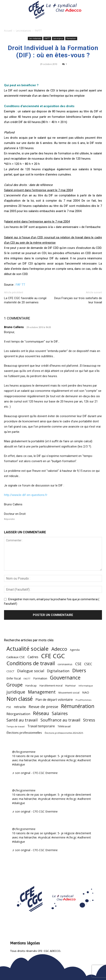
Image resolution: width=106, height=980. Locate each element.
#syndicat (44, 760)
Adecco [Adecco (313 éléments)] (59, 649)
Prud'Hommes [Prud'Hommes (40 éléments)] (83, 700)
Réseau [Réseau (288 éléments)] (41, 713)
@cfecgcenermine (24, 752)
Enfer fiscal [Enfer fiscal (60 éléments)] (14, 678)
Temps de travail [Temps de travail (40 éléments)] (16, 726)
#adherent (84, 760)
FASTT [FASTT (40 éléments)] (27, 679)
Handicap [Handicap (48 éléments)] (31, 686)
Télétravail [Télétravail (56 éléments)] (64, 726)
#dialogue (19, 764)
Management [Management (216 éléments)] (42, 692)
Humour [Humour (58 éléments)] (71, 685)
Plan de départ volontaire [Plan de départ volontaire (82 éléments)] (54, 700)
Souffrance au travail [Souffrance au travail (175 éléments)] (60, 720)
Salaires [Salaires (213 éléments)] (60, 713)
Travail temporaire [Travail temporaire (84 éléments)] (41, 726)
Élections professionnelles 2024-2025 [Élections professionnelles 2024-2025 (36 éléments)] (64, 733)
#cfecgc (71, 760)
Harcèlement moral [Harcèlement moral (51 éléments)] (51, 685)
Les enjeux (58, 38)
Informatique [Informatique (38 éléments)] (86, 686)
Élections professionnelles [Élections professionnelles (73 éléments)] (24, 733)
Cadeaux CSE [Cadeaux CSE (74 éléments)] (16, 657)
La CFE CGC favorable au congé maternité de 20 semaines (25, 300)
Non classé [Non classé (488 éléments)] (20, 699)
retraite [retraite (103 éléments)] (20, 707)
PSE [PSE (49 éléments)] (9, 707)
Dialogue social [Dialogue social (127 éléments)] (31, 671)
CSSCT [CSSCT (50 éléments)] (10, 671)
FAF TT (20, 285)
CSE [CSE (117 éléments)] (78, 664)
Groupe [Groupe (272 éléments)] (15, 685)
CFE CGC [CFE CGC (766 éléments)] (53, 656)
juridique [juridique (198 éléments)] (16, 692)
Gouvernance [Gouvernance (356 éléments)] (65, 678)
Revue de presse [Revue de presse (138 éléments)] (43, 707)
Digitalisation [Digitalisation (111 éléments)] (58, 671)
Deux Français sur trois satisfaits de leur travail (78, 300)
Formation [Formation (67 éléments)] (40, 678)
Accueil (8, 31)
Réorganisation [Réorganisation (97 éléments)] (18, 714)
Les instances (23, 31)
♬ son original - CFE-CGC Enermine (35, 773)
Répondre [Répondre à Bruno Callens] (9, 519)
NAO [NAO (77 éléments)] (86, 692)
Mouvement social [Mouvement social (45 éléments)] (69, 693)
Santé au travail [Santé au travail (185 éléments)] (22, 720)
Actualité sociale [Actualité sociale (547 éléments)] (28, 649)
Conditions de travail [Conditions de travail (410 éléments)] (31, 663)
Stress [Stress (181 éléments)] (89, 720)
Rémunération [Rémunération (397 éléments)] (78, 706)
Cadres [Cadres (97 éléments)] (33, 657)
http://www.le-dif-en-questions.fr (26, 495)
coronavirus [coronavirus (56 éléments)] (65, 664)
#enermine (58, 760)
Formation (71, 38)
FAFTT (38, 31)
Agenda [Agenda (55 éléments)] (75, 650)
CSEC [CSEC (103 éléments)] (88, 664)
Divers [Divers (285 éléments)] (79, 671)
